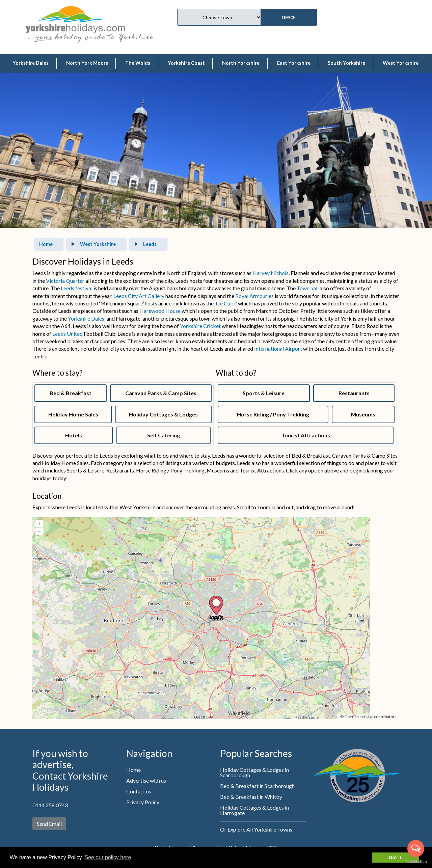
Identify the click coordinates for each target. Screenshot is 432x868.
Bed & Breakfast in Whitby (251, 797)
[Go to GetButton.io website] (416, 861)
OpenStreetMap (359, 717)
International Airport (278, 348)
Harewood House (160, 311)
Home (133, 770)
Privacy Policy (143, 802)
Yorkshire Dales (31, 63)
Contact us (139, 791)
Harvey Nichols (271, 273)
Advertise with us (146, 780)
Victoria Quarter (65, 281)
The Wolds (138, 63)
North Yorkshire (241, 63)
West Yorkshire (401, 63)
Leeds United (67, 334)
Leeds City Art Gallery (139, 296)
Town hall (308, 288)
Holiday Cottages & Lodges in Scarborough (254, 772)
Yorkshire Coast (186, 63)
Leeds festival (76, 288)
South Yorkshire (346, 63)
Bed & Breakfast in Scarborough (257, 786)
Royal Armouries (254, 296)
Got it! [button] (396, 858)
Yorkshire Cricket (200, 326)
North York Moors (87, 63)
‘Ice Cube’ (226, 303)
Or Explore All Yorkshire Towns (256, 829)
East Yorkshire (294, 63)
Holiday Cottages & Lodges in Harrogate (254, 810)
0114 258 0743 (50, 805)
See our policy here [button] (108, 857)
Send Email (49, 824)
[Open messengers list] (416, 848)
